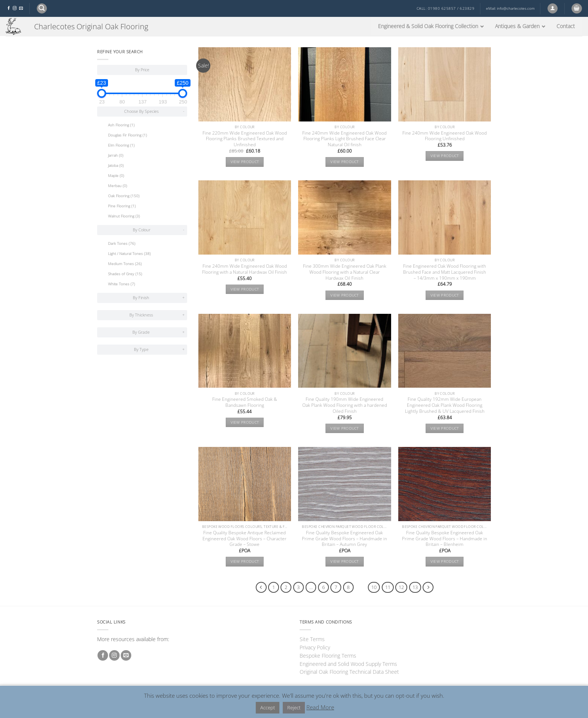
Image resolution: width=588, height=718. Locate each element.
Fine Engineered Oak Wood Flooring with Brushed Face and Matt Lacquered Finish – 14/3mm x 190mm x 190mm (445, 272)
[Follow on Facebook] (9, 8)
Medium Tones (125, 264)
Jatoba (116, 166)
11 (388, 587)
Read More (320, 707)
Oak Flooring (124, 196)
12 (401, 587)
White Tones (121, 284)
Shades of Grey (125, 274)
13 (415, 587)
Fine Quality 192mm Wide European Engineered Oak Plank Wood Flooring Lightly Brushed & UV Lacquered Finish (445, 405)
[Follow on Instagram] (15, 8)
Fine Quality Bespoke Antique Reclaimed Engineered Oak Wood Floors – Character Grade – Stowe (244, 539)
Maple (116, 176)
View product (245, 162)
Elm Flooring (121, 145)
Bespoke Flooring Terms (328, 656)
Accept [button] (268, 708)
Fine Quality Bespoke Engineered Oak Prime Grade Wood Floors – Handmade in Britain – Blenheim (445, 539)
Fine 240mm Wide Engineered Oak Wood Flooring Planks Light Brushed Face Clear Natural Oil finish (344, 139)
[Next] (428, 587)
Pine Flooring (122, 206)
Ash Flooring (121, 125)
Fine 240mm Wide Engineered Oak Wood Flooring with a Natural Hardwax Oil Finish (244, 269)
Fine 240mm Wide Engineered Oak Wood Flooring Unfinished (445, 136)
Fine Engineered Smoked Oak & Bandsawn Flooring (245, 402)
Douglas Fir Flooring (127, 135)
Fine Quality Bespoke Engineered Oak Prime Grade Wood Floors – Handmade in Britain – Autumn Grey (344, 539)
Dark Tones (122, 244)
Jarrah (116, 155)
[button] (42, 8)
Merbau (118, 186)
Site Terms (312, 639)
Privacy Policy (315, 647)
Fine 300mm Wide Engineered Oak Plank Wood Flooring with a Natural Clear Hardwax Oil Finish (345, 272)
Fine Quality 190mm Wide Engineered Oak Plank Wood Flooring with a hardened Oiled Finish (345, 405)
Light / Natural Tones (129, 254)
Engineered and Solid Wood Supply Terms (348, 664)
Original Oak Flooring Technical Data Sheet (349, 672)
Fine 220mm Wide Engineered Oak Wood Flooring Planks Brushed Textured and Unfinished (245, 139)
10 (374, 587)
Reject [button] (294, 708)
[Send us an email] (21, 8)
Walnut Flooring (124, 216)
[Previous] (261, 587)
